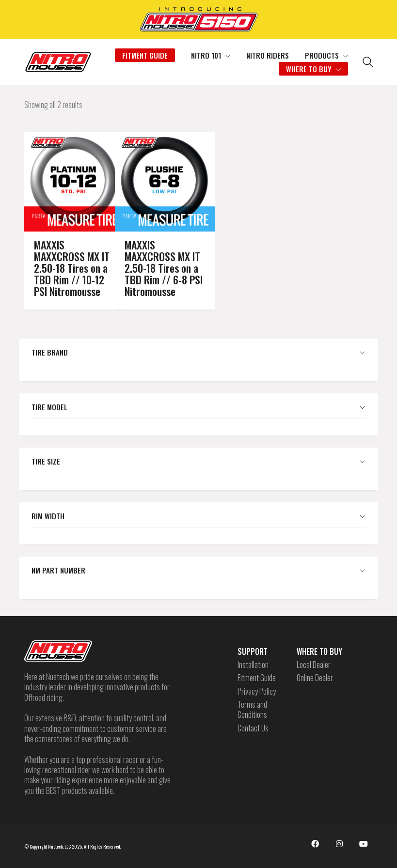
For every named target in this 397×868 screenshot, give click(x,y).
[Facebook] (315, 844)
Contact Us (253, 728)
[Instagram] (339, 844)
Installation (253, 665)
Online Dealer (315, 678)
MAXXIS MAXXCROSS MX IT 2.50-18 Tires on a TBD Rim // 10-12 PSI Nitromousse (62, 256)
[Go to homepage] (58, 62)
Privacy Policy (257, 691)
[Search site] (368, 63)
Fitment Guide (257, 678)
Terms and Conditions (252, 710)
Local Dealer (314, 665)
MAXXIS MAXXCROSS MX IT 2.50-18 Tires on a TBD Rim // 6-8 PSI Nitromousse (152, 256)
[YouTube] (364, 844)
